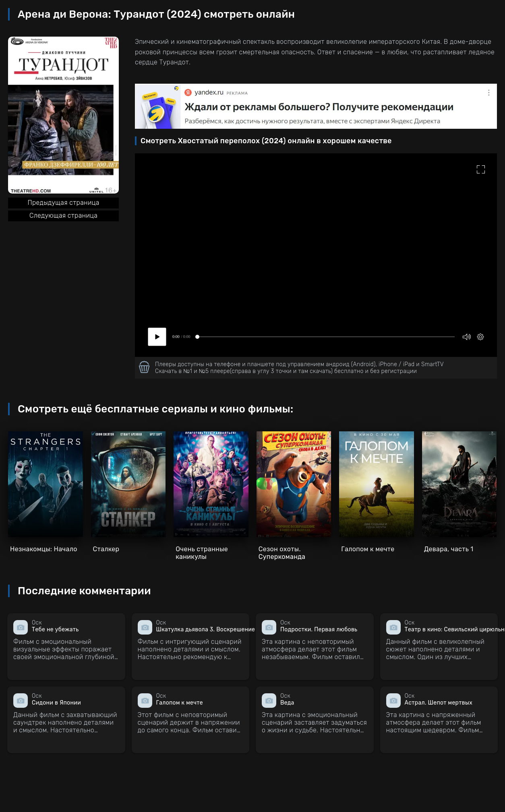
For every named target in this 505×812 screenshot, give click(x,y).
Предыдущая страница (63, 203)
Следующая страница (63, 215)
